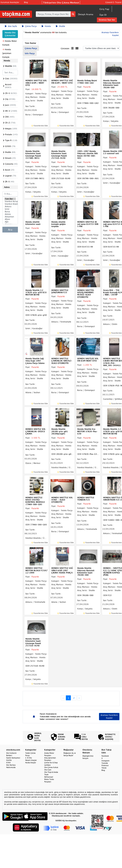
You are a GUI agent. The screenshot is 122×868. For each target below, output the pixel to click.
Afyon (10, 219)
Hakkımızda (11, 767)
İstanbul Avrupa (10, 201)
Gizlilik (9, 760)
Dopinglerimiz (88, 756)
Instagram (105, 761)
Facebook (105, 756)
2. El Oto (29, 758)
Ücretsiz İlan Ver (107, 20)
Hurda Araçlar (31, 763)
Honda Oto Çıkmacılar (10, 34)
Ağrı (10, 222)
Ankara (10, 207)
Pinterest (105, 765)
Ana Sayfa (11, 26)
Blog (26, 2)
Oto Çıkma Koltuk (51, 767)
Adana (10, 214)
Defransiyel (49, 777)
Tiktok (104, 768)
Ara (10, 230)
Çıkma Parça (29, 26)
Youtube (105, 763)
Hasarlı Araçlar (31, 760)
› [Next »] (79, 698)
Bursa (10, 212)
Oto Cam (48, 770)
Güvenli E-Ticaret (113, 2)
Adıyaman (10, 217)
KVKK (8, 763)
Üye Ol (103, 15)
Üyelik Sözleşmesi (13, 758)
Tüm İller (10, 199)
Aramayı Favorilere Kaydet (109, 716)
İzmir (10, 209)
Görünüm (65, 48)
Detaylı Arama (86, 14)
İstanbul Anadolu (10, 204)
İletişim (85, 758)
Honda (46, 26)
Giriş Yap (104, 9)
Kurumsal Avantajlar (10, 2)
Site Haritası (11, 765)
